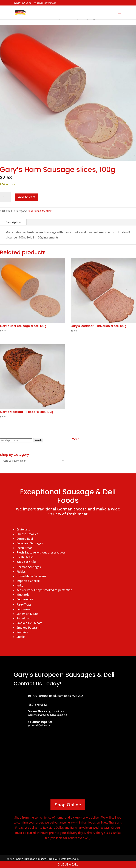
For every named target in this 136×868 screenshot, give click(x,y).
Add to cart (27, 197)
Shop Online (68, 805)
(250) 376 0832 (24, 3)
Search (38, 440)
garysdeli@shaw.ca (39, 725)
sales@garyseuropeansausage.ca (47, 715)
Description (13, 222)
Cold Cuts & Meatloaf (40, 211)
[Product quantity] (5, 197)
